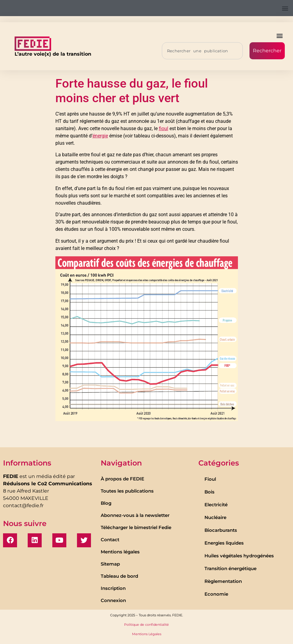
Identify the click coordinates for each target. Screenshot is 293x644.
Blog (106, 503)
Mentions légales (120, 552)
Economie (216, 594)
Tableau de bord (119, 576)
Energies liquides (224, 543)
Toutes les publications (127, 491)
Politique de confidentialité (146, 625)
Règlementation (223, 581)
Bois (209, 492)
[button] (285, 8)
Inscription (113, 588)
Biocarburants (221, 530)
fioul (164, 128)
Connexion (113, 600)
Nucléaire (215, 517)
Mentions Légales (147, 634)
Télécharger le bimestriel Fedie (136, 527)
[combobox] (202, 51)
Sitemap (110, 564)
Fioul (210, 479)
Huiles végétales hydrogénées (239, 556)
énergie (100, 136)
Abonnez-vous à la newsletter (135, 515)
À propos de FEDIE (122, 479)
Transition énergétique (230, 568)
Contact (110, 540)
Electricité (216, 505)
